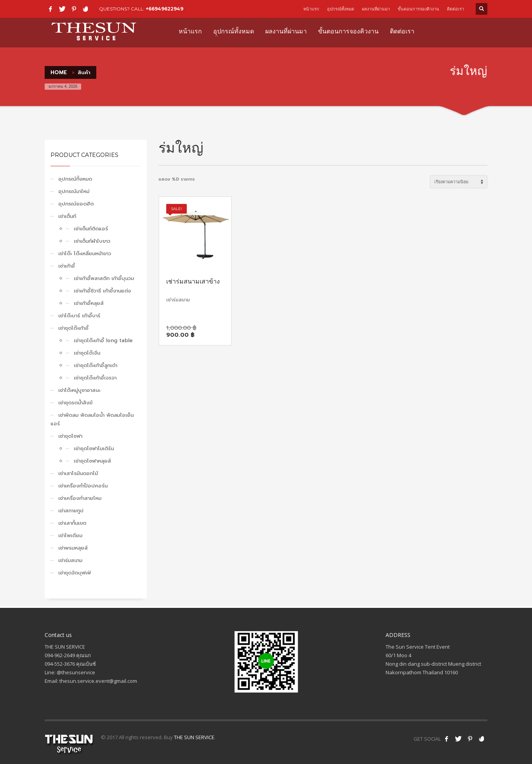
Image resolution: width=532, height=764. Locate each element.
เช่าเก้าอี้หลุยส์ (89, 303)
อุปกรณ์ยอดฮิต (76, 204)
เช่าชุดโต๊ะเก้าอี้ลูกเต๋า (96, 365)
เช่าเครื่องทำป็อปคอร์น (83, 486)
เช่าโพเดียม (70, 535)
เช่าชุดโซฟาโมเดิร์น (94, 448)
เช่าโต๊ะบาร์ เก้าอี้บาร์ (79, 316)
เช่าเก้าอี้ (67, 266)
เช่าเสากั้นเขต (72, 523)
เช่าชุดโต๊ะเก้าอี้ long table (103, 340)
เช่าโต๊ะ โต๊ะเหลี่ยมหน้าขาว (85, 253)
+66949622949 (164, 9)
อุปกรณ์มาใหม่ (74, 191)
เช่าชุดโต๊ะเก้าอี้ (73, 328)
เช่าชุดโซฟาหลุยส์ (92, 461)
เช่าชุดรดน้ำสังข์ (75, 403)
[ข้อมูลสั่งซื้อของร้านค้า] (459, 182)
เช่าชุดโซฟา (70, 436)
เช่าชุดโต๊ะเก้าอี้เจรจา (95, 378)
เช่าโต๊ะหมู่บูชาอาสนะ (79, 390)
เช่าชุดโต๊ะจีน (87, 353)
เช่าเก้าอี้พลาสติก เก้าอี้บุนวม (104, 278)
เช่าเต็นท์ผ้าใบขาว (92, 241)
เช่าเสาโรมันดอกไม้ (78, 473)
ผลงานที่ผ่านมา (376, 9)
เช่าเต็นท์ (67, 216)
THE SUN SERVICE (194, 737)
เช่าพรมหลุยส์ (73, 548)
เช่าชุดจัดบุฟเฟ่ (75, 573)
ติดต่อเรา (456, 9)
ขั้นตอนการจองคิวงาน (418, 9)
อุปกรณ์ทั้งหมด (341, 9)
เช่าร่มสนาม (70, 560)
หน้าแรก (311, 9)
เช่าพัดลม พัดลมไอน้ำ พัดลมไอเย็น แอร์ (92, 419)
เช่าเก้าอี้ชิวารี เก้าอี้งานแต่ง (102, 291)
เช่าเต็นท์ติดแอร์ (91, 229)
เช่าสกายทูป (71, 511)
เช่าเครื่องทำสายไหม (80, 498)
